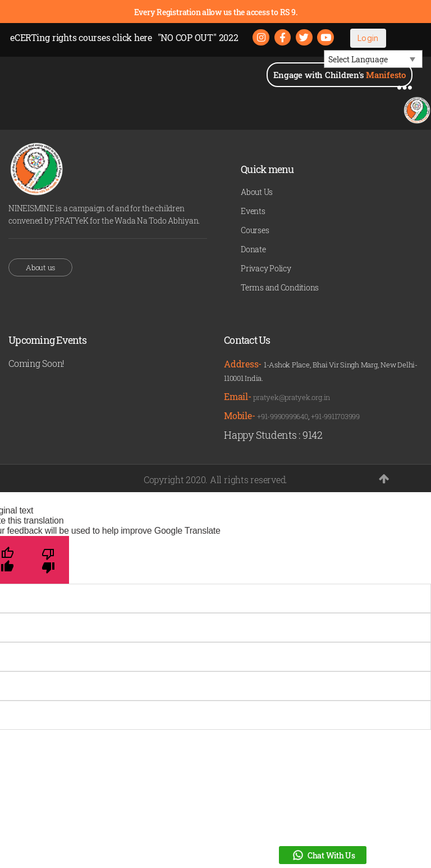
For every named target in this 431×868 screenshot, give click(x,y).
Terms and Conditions (280, 288)
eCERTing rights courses (81, 37)
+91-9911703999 (335, 416)
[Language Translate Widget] (373, 60)
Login (369, 38)
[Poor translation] (49, 560)
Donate (253, 250)
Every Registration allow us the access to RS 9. (216, 12)
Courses (255, 231)
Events (253, 212)
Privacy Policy (266, 269)
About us (40, 267)
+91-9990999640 (283, 416)
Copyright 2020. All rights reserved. (215, 480)
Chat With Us (323, 855)
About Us (257, 192)
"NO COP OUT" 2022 (198, 37)
